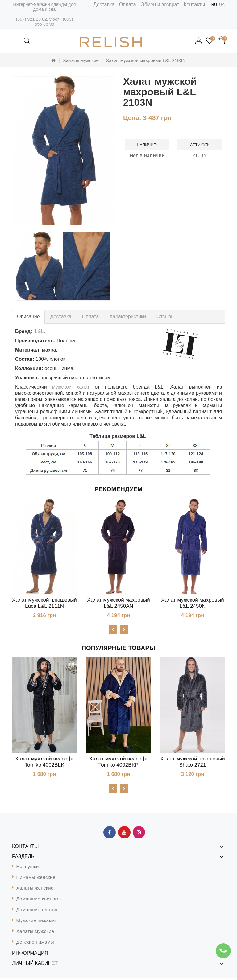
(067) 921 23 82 (31, 19)
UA (222, 4)
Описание (28, 317)
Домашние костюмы (39, 901)
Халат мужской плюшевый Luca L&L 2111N (44, 603)
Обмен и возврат (160, 4)
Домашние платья (37, 911)
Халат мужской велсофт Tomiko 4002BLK (44, 763)
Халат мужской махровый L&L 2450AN (118, 603)
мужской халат (71, 387)
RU (214, 4)
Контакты (194, 4)
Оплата (128, 4)
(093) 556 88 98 (54, 22)
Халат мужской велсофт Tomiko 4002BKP (118, 763)
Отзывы (166, 317)
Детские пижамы (35, 944)
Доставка (104, 4)
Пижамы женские (36, 879)
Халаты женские (35, 890)
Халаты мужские (81, 60)
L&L (39, 331)
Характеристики (128, 317)
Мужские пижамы (36, 922)
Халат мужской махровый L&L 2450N (192, 603)
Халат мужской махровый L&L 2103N (146, 60)
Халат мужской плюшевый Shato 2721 (193, 763)
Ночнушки (28, 868)
